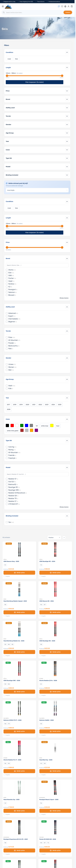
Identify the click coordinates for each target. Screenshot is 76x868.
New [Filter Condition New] (17, 59)
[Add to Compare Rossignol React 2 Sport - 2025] (40, 814)
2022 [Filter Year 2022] (40, 404)
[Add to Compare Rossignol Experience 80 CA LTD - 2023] (4, 854)
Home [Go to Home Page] (6, 18)
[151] (5, 565)
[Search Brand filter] (37, 265)
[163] (41, 724)
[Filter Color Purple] (36, 430)
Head (5, 599)
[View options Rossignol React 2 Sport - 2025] (55, 811)
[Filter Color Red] (12, 425)
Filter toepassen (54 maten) (35, 82)
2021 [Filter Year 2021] (34, 404)
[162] (41, 605)
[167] (45, 605)
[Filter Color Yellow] (52, 425)
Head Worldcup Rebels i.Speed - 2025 (15, 601)
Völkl (5, 559)
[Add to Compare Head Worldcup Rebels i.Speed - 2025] (4, 616)
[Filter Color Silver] (27, 430)
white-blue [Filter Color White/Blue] (45, 426)
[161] (41, 684)
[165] (5, 605)
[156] (5, 763)
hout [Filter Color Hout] (58, 426)
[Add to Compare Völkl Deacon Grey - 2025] (4, 576)
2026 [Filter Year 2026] (9, 409)
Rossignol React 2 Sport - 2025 (49, 800)
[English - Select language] (65, 6)
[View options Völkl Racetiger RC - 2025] (55, 652)
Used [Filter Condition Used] (9, 59)
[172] (41, 565)
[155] (5, 644)
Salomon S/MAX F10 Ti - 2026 (12, 720)
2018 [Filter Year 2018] (15, 404)
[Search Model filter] (37, 474)
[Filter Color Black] (7, 425)
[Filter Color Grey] (31, 425)
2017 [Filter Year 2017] (8, 404)
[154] (41, 803)
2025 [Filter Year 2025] (60, 404)
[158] (9, 684)
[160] (9, 644)
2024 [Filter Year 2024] (53, 404)
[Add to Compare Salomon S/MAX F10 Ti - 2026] (4, 735)
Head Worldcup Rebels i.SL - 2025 (14, 641)
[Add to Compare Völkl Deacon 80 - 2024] (40, 616)
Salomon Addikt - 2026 (46, 720)
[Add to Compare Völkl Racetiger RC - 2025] (40, 656)
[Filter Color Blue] (27, 425)
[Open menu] (3, 6)
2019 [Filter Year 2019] (21, 404)
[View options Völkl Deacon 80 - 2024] (55, 612)
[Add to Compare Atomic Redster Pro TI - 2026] (4, 775)
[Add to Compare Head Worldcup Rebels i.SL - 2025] (4, 656)
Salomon (6, 718)
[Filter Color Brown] (22, 430)
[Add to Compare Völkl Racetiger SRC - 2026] (4, 695)
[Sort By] (54, 537)
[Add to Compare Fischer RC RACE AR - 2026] (40, 854)
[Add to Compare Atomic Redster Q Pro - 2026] (40, 695)
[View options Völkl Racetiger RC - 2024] (55, 573)
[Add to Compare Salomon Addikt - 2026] (40, 735)
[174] (48, 843)
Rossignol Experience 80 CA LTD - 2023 (16, 839)
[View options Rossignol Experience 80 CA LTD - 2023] (19, 850)
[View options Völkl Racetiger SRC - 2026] (19, 692)
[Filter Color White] (17, 425)
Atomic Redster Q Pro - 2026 (48, 681)
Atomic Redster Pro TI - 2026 (12, 760)
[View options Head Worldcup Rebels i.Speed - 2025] (19, 612)
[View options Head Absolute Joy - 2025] (19, 811)
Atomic (41, 679)
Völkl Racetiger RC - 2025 (47, 641)
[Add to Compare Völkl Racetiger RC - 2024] (40, 576)
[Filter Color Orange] (32, 430)
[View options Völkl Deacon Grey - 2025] (19, 573)
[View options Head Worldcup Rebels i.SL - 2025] (19, 652)
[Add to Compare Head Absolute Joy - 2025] (4, 814)
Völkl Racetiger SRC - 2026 (12, 681)
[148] (45, 763)
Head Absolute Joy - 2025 (11, 800)
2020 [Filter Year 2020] (27, 404)
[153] (5, 684)
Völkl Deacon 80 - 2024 (47, 601)
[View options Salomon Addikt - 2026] (55, 731)
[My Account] (69, 6)
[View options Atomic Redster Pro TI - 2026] (19, 771)
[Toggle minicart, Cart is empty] (72, 6)
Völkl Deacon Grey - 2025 (11, 561)
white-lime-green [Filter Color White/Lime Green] (13, 431)
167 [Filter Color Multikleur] (37, 426)
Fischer (41, 837)
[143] (41, 763)
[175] (9, 724)
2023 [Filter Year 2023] (47, 404)
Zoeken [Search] (68, 12)
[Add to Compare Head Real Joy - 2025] (40, 775)
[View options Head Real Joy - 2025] (55, 771)
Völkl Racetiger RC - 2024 (47, 561)
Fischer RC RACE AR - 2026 (48, 839)
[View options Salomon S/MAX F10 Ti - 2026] (19, 731)
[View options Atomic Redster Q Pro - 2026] (55, 692)
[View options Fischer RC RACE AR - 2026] (55, 850)
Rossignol (42, 798)
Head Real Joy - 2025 (46, 760)
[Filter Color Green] (22, 425)
